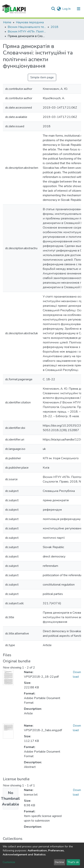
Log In (67, 9)
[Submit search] (53, 9)
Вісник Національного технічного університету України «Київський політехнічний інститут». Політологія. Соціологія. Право (27, 27)
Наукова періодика (30, 22)
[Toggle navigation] (79, 9)
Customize (9, 862)
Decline (59, 862)
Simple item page (42, 77)
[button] (59, 9)
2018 (54, 27)
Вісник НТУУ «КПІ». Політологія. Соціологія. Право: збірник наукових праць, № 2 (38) (27, 32)
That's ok (73, 862)
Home (7, 22)
